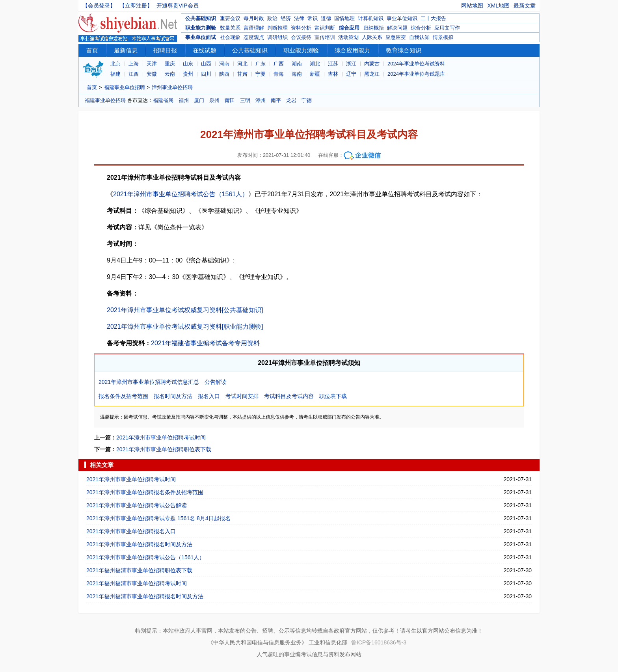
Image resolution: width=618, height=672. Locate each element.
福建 (115, 74)
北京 (115, 64)
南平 (276, 100)
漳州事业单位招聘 (172, 87)
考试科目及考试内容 (289, 396)
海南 (297, 74)
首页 (92, 50)
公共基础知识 (201, 18)
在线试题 (205, 50)
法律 (299, 18)
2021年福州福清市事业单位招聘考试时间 (137, 583)
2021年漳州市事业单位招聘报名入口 (131, 531)
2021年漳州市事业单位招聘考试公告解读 (137, 505)
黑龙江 (372, 74)
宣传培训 (325, 37)
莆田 (230, 100)
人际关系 (372, 37)
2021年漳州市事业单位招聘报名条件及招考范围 (145, 492)
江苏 (333, 64)
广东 (261, 64)
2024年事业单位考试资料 (416, 64)
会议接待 (301, 37)
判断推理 (277, 28)
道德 (326, 18)
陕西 (224, 74)
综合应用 (349, 28)
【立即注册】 (136, 6)
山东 (188, 64)
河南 (224, 64)
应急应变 (396, 37)
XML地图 (498, 6)
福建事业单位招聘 (125, 87)
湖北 (315, 64)
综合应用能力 (352, 50)
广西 (279, 64)
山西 (206, 64)
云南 (170, 74)
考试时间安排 (242, 396)
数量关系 (230, 28)
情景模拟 (443, 37)
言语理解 (254, 28)
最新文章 (525, 6)
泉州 (214, 100)
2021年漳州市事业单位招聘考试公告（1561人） (181, 194)
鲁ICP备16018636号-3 (379, 642)
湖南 (297, 64)
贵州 (188, 74)
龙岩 (291, 100)
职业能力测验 (201, 28)
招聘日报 (165, 50)
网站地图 (472, 6)
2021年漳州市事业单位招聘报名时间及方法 (139, 544)
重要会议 (230, 18)
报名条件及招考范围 (123, 396)
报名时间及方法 (173, 396)
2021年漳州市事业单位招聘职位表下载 (164, 449)
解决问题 (397, 28)
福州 (184, 100)
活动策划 (348, 37)
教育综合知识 (404, 50)
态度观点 (254, 37)
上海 (134, 64)
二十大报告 (433, 18)
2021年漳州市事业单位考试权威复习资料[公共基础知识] (185, 310)
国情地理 (344, 18)
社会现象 (230, 37)
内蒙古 (372, 64)
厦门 (199, 100)
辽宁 (351, 74)
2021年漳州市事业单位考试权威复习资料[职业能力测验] (185, 327)
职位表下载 (333, 396)
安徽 (152, 74)
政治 (272, 18)
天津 (152, 64)
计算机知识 (371, 18)
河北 (242, 64)
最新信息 (126, 50)
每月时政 (254, 18)
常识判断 (325, 28)
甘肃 (242, 74)
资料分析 (301, 28)
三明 (245, 100)
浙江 (351, 64)
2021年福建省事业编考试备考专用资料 (205, 343)
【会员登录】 (99, 6)
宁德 (307, 100)
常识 (313, 18)
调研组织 (277, 37)
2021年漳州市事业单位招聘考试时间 (161, 437)
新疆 (315, 74)
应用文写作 (447, 28)
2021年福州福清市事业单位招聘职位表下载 (139, 570)
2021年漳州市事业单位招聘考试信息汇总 (149, 382)
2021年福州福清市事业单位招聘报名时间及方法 (145, 596)
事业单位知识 (402, 18)
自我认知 (419, 37)
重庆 (170, 64)
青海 (279, 74)
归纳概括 (374, 28)
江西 (134, 74)
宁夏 (261, 74)
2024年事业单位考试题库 (416, 74)
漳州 (261, 100)
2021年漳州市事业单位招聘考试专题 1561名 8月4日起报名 (158, 518)
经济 (286, 18)
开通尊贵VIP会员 (178, 6)
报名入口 (209, 396)
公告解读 (216, 382)
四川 (206, 74)
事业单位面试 (201, 37)
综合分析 (421, 28)
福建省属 (163, 100)
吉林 (333, 74)
